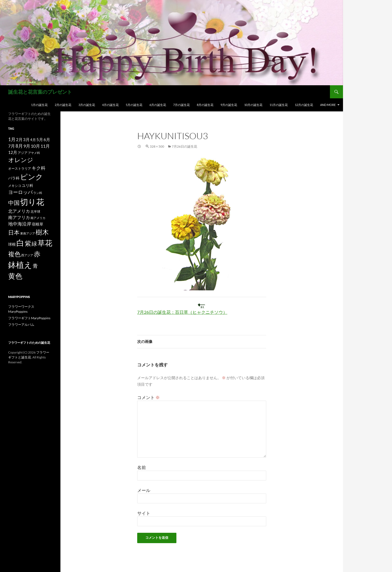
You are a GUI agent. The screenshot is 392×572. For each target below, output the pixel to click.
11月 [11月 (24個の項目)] (45, 146)
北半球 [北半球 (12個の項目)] (35, 211)
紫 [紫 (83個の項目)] (28, 243)
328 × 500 (157, 146)
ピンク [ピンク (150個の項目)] (32, 177)
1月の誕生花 (39, 105)
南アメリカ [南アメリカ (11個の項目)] (38, 218)
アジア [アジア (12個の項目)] (23, 153)
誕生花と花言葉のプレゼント (40, 92)
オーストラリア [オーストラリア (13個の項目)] (20, 168)
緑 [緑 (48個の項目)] (34, 244)
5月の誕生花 (134, 105)
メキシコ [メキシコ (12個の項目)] (15, 185)
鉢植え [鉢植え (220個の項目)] (20, 265)
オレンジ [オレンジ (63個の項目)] (21, 160)
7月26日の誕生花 (184, 146)
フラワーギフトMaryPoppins (29, 318)
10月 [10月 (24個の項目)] (35, 146)
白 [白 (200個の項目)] (20, 243)
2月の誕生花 (63, 105)
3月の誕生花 (87, 105)
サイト (144, 513)
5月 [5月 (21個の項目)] (40, 139)
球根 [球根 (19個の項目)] (12, 244)
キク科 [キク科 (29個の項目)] (39, 168)
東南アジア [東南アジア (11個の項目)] (28, 233)
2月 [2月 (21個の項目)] (19, 139)
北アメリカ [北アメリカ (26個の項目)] (19, 211)
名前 (142, 467)
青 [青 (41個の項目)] (35, 266)
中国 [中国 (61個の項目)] (14, 203)
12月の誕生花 (304, 105)
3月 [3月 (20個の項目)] (26, 140)
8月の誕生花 (205, 105)
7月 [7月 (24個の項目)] (12, 146)
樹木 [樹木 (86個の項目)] (42, 232)
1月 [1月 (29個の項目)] (12, 139)
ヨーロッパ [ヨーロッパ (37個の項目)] (20, 192)
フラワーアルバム (21, 325)
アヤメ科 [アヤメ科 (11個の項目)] (34, 153)
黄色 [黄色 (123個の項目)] (15, 276)
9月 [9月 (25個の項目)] (27, 146)
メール (144, 490)
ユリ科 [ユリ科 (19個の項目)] (27, 185)
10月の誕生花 (253, 105)
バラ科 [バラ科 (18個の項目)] (14, 178)
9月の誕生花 (229, 105)
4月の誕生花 (110, 105)
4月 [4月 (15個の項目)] (33, 140)
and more (328, 105)
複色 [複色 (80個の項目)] (14, 254)
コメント (148, 397)
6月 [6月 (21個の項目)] (47, 139)
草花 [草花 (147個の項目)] (45, 243)
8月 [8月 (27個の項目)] (19, 146)
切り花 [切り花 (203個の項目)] (32, 202)
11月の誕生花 (279, 105)
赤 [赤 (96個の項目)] (37, 254)
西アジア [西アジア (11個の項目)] (27, 255)
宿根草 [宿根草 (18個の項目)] (38, 224)
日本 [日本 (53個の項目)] (14, 232)
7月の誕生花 (181, 105)
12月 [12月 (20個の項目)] (13, 152)
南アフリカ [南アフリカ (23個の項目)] (19, 217)
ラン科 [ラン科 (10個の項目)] (38, 193)
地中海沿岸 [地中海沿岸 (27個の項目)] (20, 224)
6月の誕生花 (158, 105)
